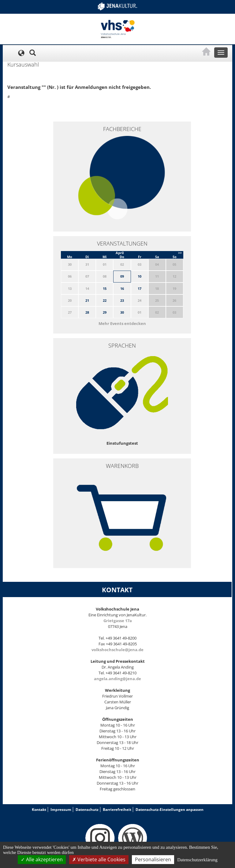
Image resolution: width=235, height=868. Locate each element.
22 (105, 300)
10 (140, 276)
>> (180, 253)
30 (122, 312)
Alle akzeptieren (42, 859)
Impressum (61, 810)
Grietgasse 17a (118, 621)
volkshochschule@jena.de (117, 650)
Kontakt (39, 810)
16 (122, 288)
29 (105, 312)
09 (122, 276)
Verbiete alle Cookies (99, 859)
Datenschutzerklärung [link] (197, 860)
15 (105, 288)
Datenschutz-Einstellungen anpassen (170, 810)
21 (87, 300)
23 (122, 300)
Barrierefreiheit (117, 810)
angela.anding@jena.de (117, 679)
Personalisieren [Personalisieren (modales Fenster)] (153, 859)
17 (140, 288)
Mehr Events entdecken (122, 323)
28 (87, 312)
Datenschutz (87, 810)
